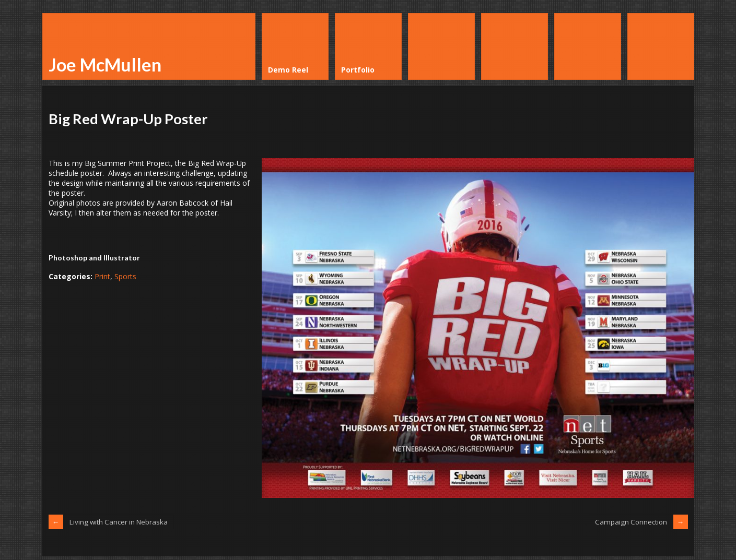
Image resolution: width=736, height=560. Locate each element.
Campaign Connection (630, 522)
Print (102, 276)
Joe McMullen (105, 64)
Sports (125, 276)
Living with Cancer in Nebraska (121, 522)
